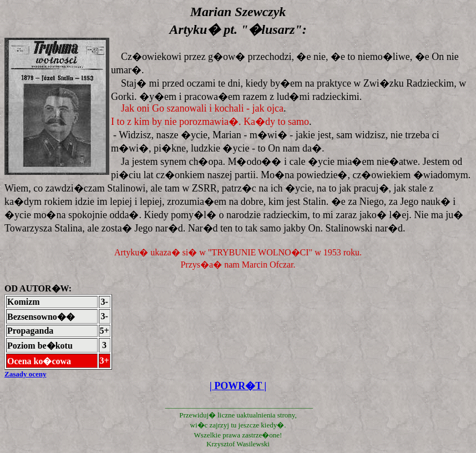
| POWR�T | (238, 386)
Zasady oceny (25, 374)
